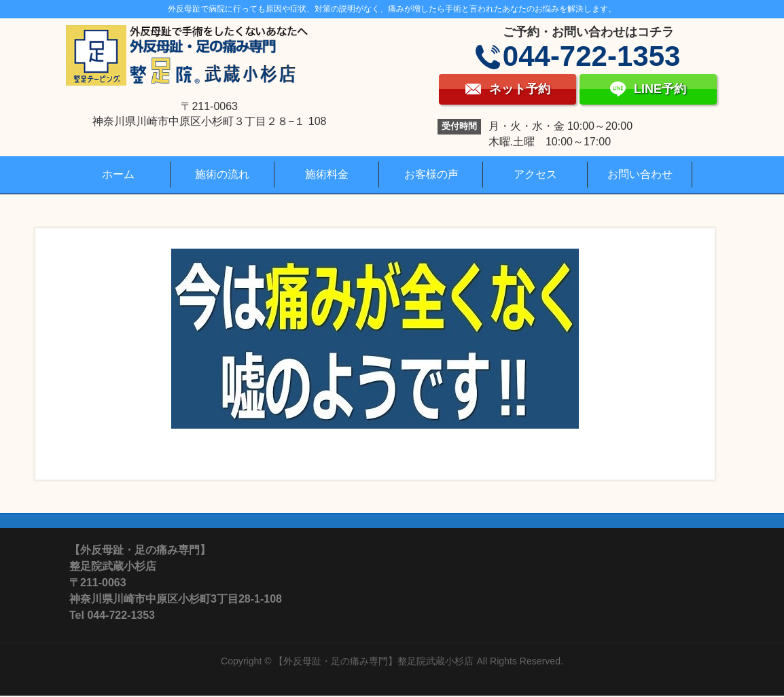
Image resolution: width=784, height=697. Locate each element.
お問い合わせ (640, 174)
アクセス (535, 174)
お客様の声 (431, 174)
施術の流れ (222, 174)
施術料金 (327, 174)
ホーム (118, 174)
